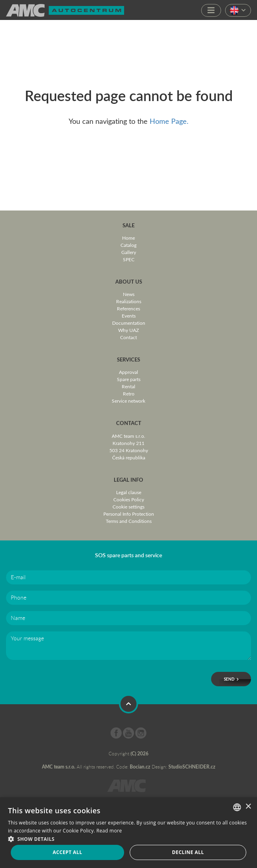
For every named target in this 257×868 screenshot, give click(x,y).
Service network (128, 401)
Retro (129, 393)
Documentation (129, 323)
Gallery (129, 252)
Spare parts (129, 379)
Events (129, 316)
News (129, 294)
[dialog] (128, 833)
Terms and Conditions (129, 521)
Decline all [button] (188, 852)
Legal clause (129, 492)
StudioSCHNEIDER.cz (192, 767)
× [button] (248, 807)
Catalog (128, 245)
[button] (128, 838)
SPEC (129, 259)
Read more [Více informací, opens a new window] (109, 831)
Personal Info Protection (129, 514)
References (128, 308)
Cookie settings (128, 506)
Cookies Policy (129, 499)
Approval (128, 372)
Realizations (129, 301)
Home (128, 238)
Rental (128, 386)
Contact (128, 337)
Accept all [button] (67, 852)
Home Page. (169, 121)
